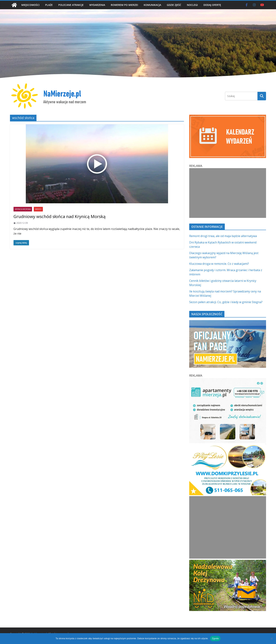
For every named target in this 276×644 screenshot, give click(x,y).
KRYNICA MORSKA (23, 209)
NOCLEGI (192, 5)
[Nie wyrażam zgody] (272, 638)
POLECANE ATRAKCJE (71, 5)
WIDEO (38, 209)
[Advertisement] (227, 193)
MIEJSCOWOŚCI (30, 5)
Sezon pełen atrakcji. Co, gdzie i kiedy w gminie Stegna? (226, 302)
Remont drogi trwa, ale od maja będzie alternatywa (223, 236)
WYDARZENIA (97, 5)
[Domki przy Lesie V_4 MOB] (228, 446)
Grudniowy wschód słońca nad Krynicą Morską (60, 216)
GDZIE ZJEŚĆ (174, 5)
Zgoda (215, 638)
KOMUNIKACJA (152, 5)
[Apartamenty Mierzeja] (228, 380)
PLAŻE (49, 5)
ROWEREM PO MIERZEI (124, 5)
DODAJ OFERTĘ (212, 5)
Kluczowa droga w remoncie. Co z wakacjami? (219, 264)
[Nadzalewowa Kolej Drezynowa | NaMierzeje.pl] (228, 562)
